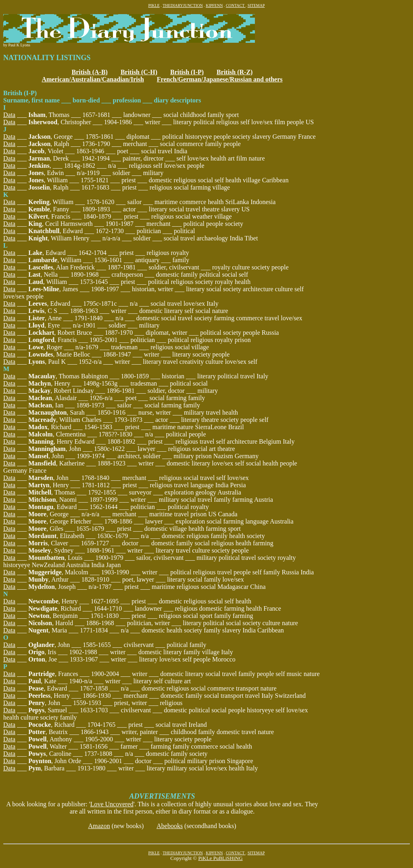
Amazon (99, 826)
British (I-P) (187, 72)
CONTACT (236, 5)
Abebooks (170, 826)
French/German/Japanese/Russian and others (220, 79)
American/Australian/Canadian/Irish (93, 79)
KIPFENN (214, 5)
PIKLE (154, 5)
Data (9, 115)
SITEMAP (256, 5)
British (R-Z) (235, 72)
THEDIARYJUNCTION (183, 5)
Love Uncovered (112, 804)
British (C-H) (139, 72)
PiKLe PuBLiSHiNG (220, 858)
